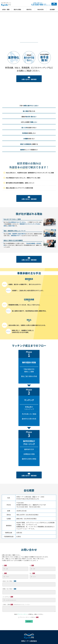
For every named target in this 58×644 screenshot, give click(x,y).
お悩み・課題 (6, 9)
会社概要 (52, 9)
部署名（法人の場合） (9, 583)
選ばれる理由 (17, 9)
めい (32, 567)
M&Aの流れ (41, 9)
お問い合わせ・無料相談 (29, 80)
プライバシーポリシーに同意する (29, 611)
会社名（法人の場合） (9, 575)
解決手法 (29, 9)
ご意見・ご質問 (16, 598)
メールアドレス (8, 591)
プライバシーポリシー (23, 608)
